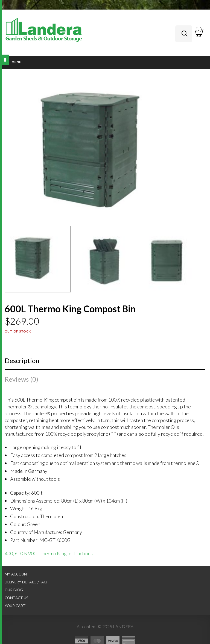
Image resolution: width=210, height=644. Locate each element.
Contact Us (17, 598)
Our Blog (14, 590)
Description (22, 360)
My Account (17, 574)
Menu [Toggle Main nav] (13, 62)
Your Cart (15, 606)
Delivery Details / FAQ (26, 582)
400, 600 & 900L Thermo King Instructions (49, 553)
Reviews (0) (21, 379)
